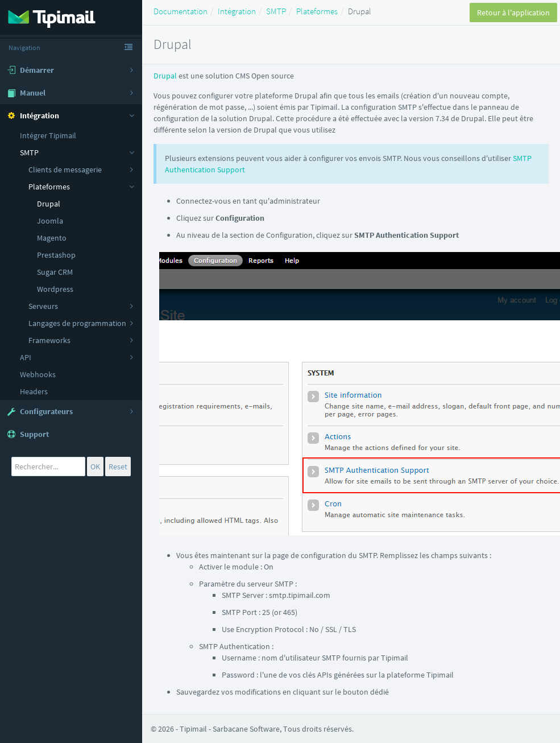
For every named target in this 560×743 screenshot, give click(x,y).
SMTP (276, 11)
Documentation (181, 11)
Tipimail (193, 729)
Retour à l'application (513, 13)
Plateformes (317, 11)
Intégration (237, 11)
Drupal (165, 76)
